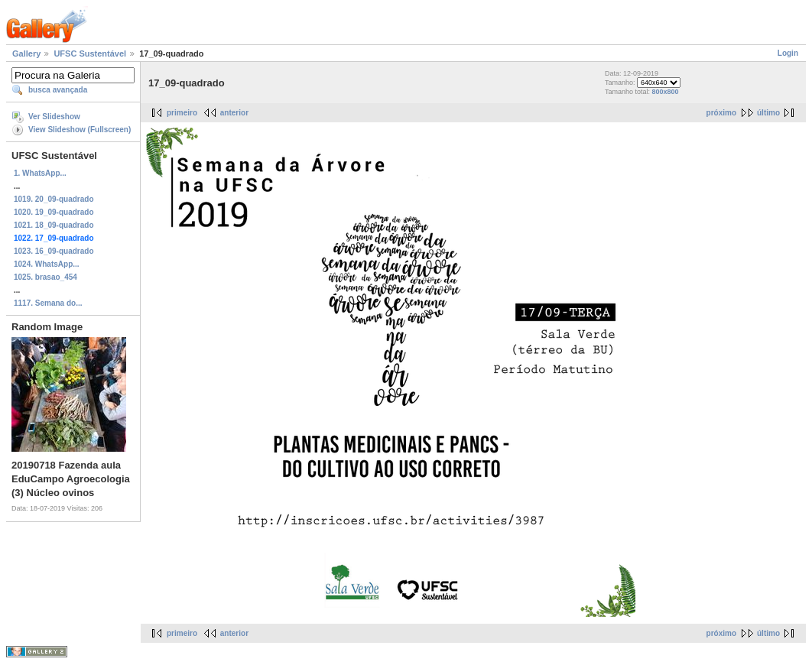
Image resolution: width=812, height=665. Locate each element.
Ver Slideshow (54, 117)
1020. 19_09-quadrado (54, 212)
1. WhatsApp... (40, 173)
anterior (234, 113)
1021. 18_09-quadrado (54, 225)
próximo (721, 113)
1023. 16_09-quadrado (54, 251)
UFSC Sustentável (90, 54)
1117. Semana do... (48, 303)
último (768, 113)
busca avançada (58, 90)
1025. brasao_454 (45, 277)
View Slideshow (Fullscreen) (80, 130)
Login (788, 53)
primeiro (182, 113)
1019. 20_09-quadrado (54, 199)
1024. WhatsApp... (47, 264)
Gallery (26, 54)
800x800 (666, 92)
